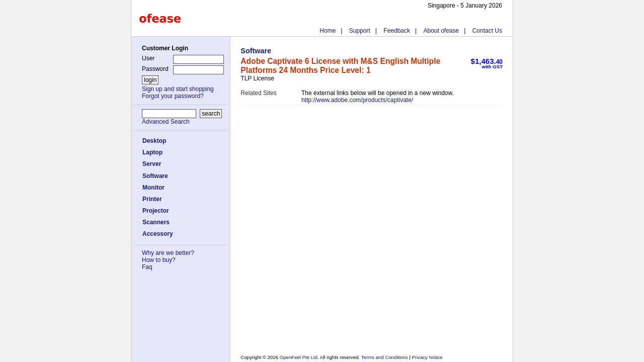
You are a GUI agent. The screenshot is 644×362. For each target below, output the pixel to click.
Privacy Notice (427, 357)
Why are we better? (168, 253)
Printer (152, 199)
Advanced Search (166, 122)
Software (155, 176)
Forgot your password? (173, 96)
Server (152, 164)
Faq (147, 267)
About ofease (441, 31)
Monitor (153, 188)
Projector (156, 211)
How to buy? (159, 260)
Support (360, 31)
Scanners (156, 222)
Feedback (397, 31)
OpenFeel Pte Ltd (299, 357)
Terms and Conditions (385, 357)
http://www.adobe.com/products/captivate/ (357, 100)
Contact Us (487, 31)
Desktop (154, 141)
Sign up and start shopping (178, 89)
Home (328, 31)
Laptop (152, 152)
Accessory (158, 234)
